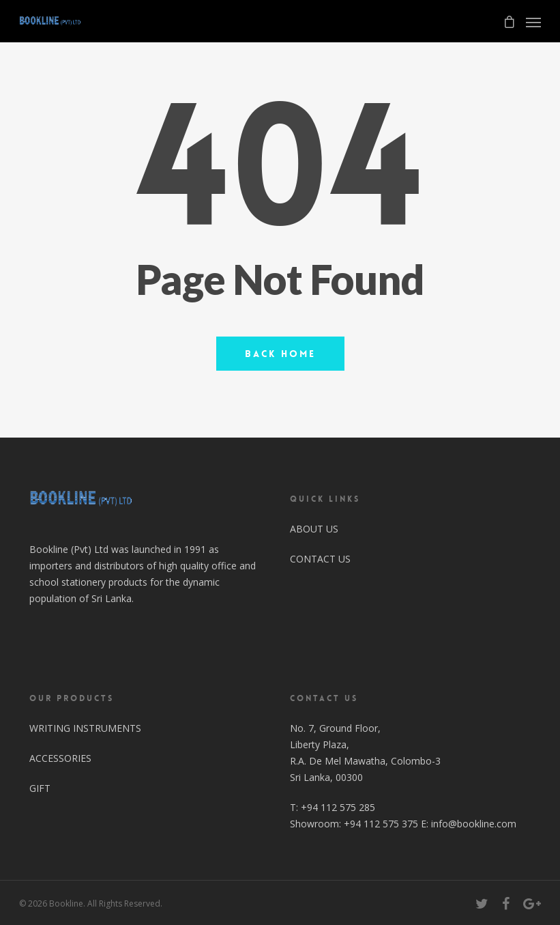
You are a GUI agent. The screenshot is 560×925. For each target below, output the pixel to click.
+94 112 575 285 (338, 807)
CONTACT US (320, 559)
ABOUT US (314, 529)
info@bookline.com (474, 824)
